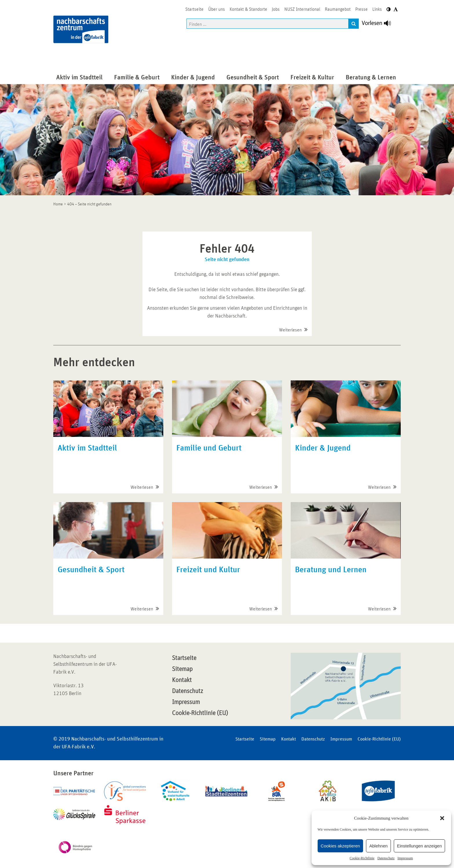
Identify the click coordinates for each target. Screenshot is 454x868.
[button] (442, 818)
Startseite (184, 658)
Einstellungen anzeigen (419, 846)
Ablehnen (378, 846)
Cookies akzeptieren (340, 846)
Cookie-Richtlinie (362, 858)
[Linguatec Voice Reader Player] (380, 25)
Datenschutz (386, 858)
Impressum (405, 858)
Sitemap (182, 669)
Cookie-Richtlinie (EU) (200, 713)
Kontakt (182, 680)
